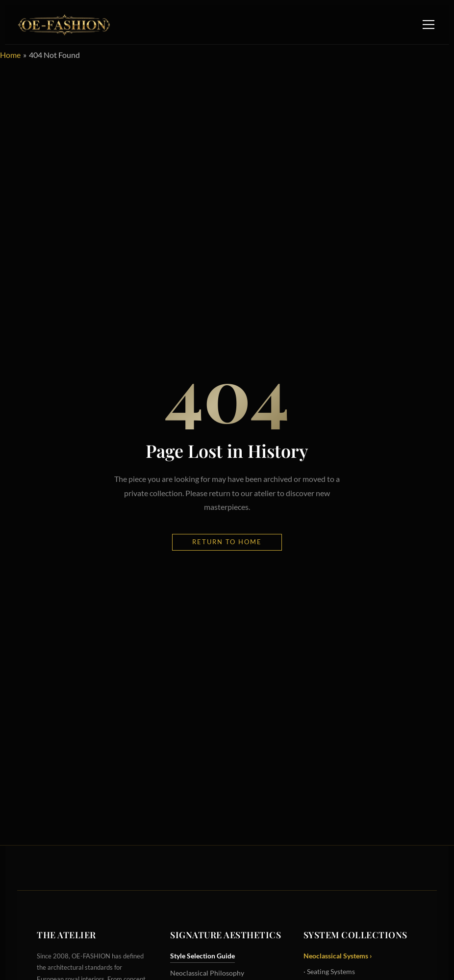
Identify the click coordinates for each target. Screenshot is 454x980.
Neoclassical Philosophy (207, 973)
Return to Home (227, 542)
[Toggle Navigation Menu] (429, 25)
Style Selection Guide (202, 956)
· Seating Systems (329, 971)
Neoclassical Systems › (338, 956)
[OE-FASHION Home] (62, 25)
